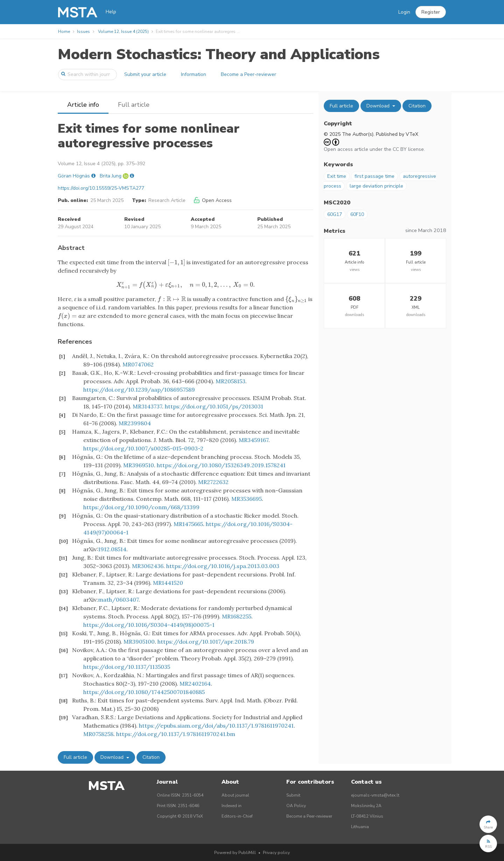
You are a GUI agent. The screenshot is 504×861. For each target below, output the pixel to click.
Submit (293, 795)
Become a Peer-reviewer (248, 74)
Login (404, 12)
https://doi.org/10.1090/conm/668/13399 (141, 507)
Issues (83, 31)
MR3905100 (139, 642)
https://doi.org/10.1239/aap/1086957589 (139, 390)
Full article (134, 105)
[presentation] (176, 262)
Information (194, 74)
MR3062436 (148, 566)
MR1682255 (237, 616)
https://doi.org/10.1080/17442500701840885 (144, 692)
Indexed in (232, 806)
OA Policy (296, 806)
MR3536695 (247, 499)
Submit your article (145, 74)
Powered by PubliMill (235, 853)
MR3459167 (254, 440)
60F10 (357, 214)
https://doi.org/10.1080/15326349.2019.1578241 (221, 465)
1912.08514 (112, 549)
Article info (83, 105)
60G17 (335, 214)
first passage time (374, 176)
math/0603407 (118, 600)
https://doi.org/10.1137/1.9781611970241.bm (176, 734)
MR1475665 (188, 524)
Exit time (337, 176)
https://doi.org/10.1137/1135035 (127, 667)
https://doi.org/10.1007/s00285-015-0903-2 (143, 448)
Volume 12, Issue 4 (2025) (123, 31)
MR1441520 (168, 583)
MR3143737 (147, 406)
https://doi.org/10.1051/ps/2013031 (214, 406)
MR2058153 (230, 381)
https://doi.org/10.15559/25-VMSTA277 (101, 188)
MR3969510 (139, 465)
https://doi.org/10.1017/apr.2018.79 (206, 642)
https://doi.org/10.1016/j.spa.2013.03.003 (223, 566)
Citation (151, 757)
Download (113, 757)
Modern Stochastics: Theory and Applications (219, 54)
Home (64, 31)
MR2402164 (195, 684)
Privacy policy (276, 853)
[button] (431, 12)
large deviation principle (376, 186)
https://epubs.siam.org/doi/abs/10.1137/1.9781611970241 (216, 726)
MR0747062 (138, 364)
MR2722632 (213, 482)
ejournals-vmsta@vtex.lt (375, 795)
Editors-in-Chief (237, 816)
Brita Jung (111, 176)
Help (111, 12)
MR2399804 (135, 423)
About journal (235, 795)
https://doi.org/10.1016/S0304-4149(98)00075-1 (149, 625)
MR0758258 (98, 734)
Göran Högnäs (74, 176)
